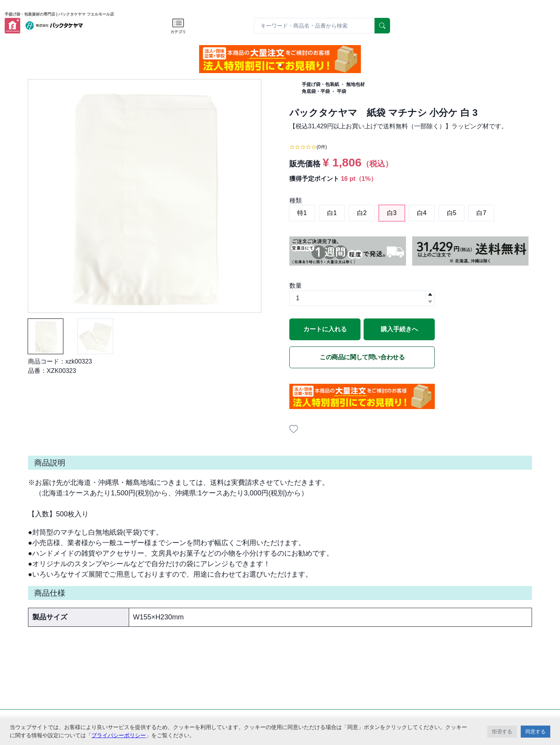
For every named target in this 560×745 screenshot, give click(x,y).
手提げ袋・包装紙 (320, 84)
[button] (280, 65)
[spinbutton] (362, 298)
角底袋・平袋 (316, 91)
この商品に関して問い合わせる (362, 357)
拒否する (502, 732)
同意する (535, 732)
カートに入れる (325, 329)
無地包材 (355, 84)
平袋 (341, 91)
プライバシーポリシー (119, 735)
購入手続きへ (399, 329)
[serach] (382, 26)
